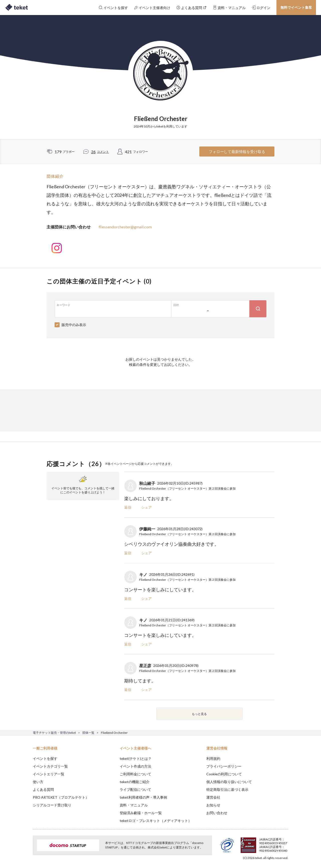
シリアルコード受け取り (52, 805)
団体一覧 (88, 733)
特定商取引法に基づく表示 (227, 789)
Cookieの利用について (224, 774)
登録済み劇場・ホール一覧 (141, 813)
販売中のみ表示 (74, 325)
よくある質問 (43, 789)
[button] (25, 849)
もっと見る (199, 714)
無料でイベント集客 (296, 7)
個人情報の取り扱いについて (229, 782)
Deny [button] (260, 843)
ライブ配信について (135, 789)
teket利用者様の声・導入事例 (143, 797)
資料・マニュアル (134, 805)
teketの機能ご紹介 (135, 782)
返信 (128, 507)
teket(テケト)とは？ (136, 758)
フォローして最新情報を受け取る (237, 152)
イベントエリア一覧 (49, 774)
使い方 (38, 782)
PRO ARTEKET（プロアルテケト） (61, 797)
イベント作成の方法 (135, 766)
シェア (146, 507)
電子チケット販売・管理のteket (54, 733)
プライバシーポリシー (224, 766)
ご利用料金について (135, 774)
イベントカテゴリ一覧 (50, 766)
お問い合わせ (217, 813)
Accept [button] (285, 843)
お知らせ (213, 805)
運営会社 (213, 797)
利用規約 (213, 758)
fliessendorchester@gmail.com (125, 227)
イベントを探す (45, 758)
